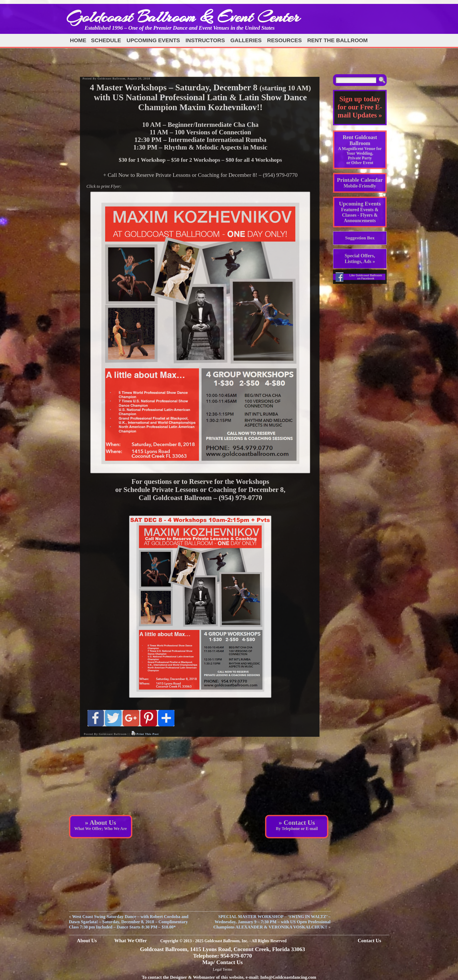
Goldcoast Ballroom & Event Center (183, 17)
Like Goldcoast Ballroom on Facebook (366, 277)
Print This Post (148, 734)
